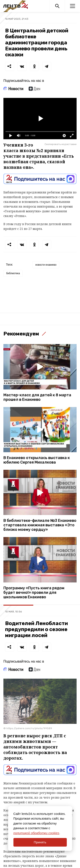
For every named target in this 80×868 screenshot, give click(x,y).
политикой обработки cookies (36, 833)
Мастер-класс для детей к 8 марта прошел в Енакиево (37, 397)
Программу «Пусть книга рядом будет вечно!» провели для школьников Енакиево (34, 593)
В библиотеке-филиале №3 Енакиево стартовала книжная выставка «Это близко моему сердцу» (40, 525)
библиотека (13, 273)
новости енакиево (46, 265)
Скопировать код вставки (61, 144)
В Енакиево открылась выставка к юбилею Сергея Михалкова (37, 460)
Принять (40, 842)
